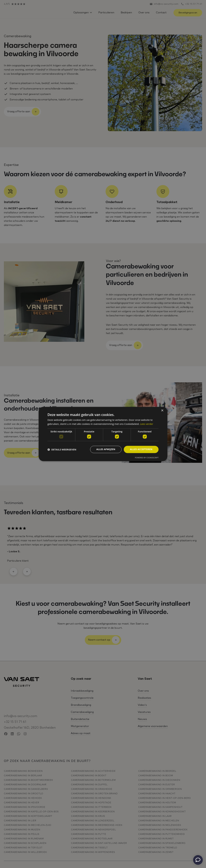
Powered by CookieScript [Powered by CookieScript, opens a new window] (147, 458)
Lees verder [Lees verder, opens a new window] (147, 424)
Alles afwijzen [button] (106, 449)
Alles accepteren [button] (141, 449)
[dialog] (103, 434)
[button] (62, 449)
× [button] (162, 411)
